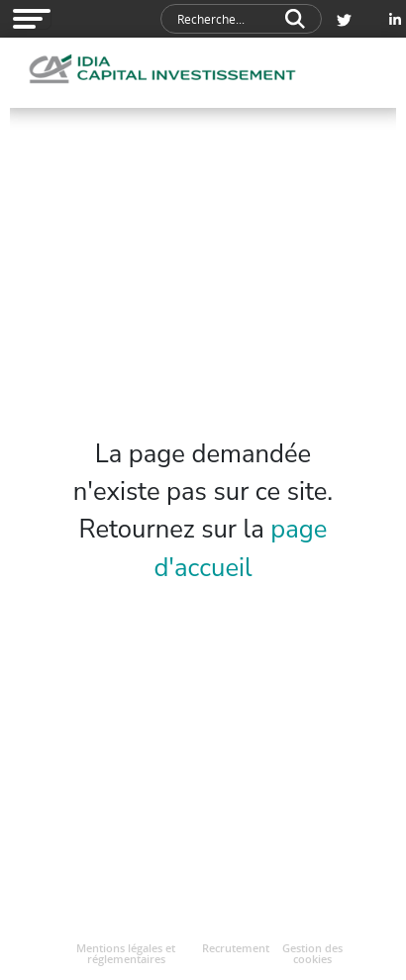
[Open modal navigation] (32, 19)
